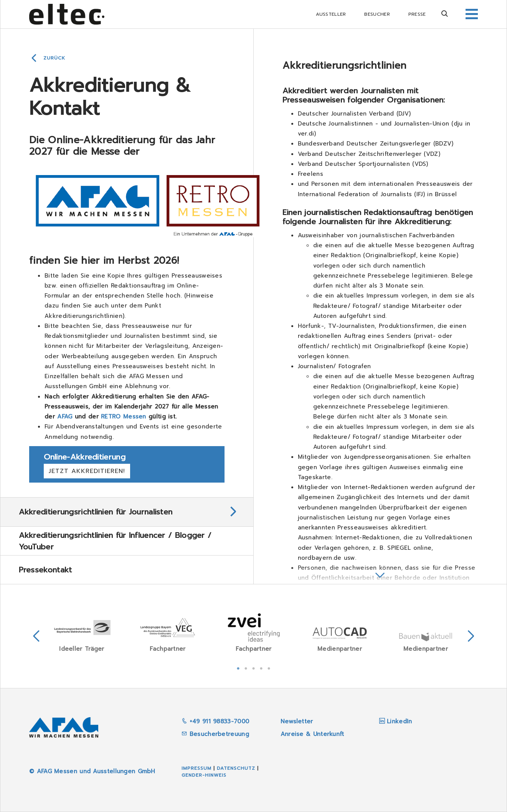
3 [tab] (254, 668)
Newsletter (297, 721)
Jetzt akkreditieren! (87, 471)
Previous (36, 636)
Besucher (377, 14)
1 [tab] (238, 668)
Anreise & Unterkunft (312, 734)
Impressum (197, 768)
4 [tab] (261, 668)
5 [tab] (269, 668)
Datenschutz (236, 768)
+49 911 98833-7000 (215, 721)
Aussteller (331, 14)
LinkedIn (399, 721)
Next (471, 636)
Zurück (54, 58)
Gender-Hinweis (204, 775)
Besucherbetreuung (215, 734)
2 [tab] (246, 668)
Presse (417, 14)
